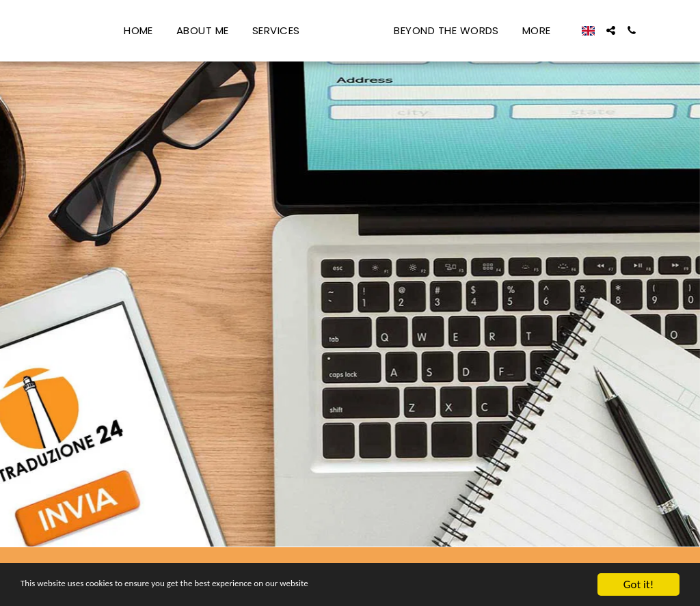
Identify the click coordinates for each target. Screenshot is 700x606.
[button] (638, 30)
